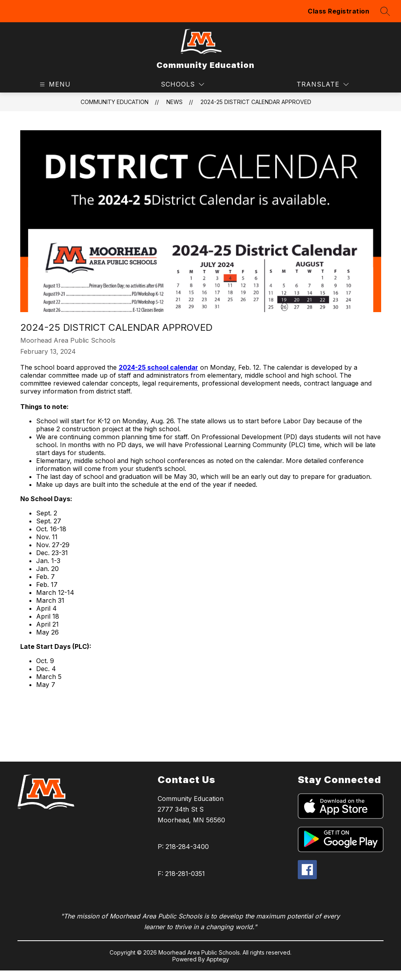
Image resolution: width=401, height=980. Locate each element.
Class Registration (338, 11)
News (174, 102)
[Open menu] (54, 84)
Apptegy (218, 959)
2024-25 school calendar (158, 367)
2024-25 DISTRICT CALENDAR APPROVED (256, 102)
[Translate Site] (323, 84)
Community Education (115, 102)
